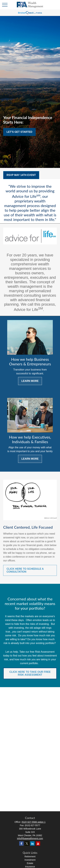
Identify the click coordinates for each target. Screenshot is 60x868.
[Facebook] (21, 843)
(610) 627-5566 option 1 (34, 822)
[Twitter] (27, 843)
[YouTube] (38, 843)
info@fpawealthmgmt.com (30, 838)
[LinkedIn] (32, 843)
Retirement (30, 856)
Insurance (30, 867)
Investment (30, 860)
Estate (30, 863)
